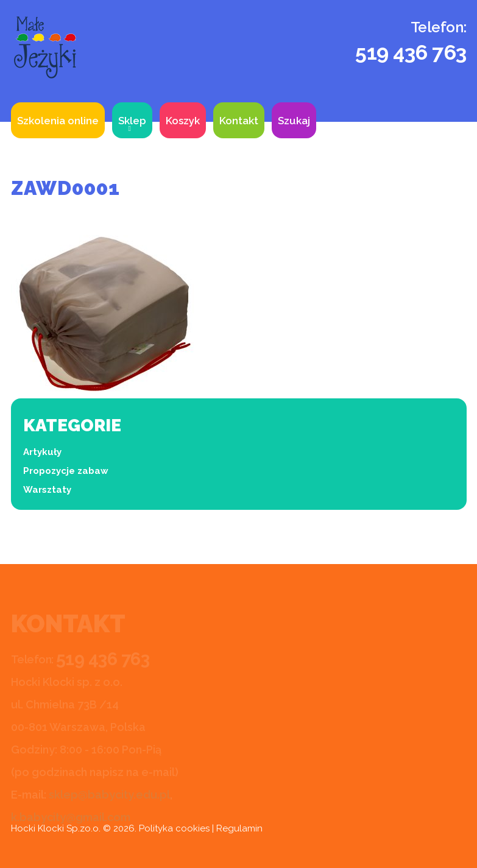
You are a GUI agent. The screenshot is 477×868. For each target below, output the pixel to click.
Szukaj (294, 121)
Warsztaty (47, 490)
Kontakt (239, 121)
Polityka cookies (174, 828)
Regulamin (239, 828)
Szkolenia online (58, 121)
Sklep (132, 121)
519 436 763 (411, 52)
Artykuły (42, 452)
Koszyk (183, 121)
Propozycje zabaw (66, 471)
